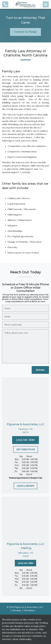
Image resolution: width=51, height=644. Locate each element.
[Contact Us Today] (25, 32)
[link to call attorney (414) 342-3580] (5, 4)
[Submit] (40, 370)
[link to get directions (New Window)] (26, 431)
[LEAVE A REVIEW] (26, 486)
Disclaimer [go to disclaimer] (30, 610)
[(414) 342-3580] (26, 440)
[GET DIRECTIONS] (26, 449)
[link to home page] (26, 4)
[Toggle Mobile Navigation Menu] (46, 4)
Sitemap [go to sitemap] (17, 610)
